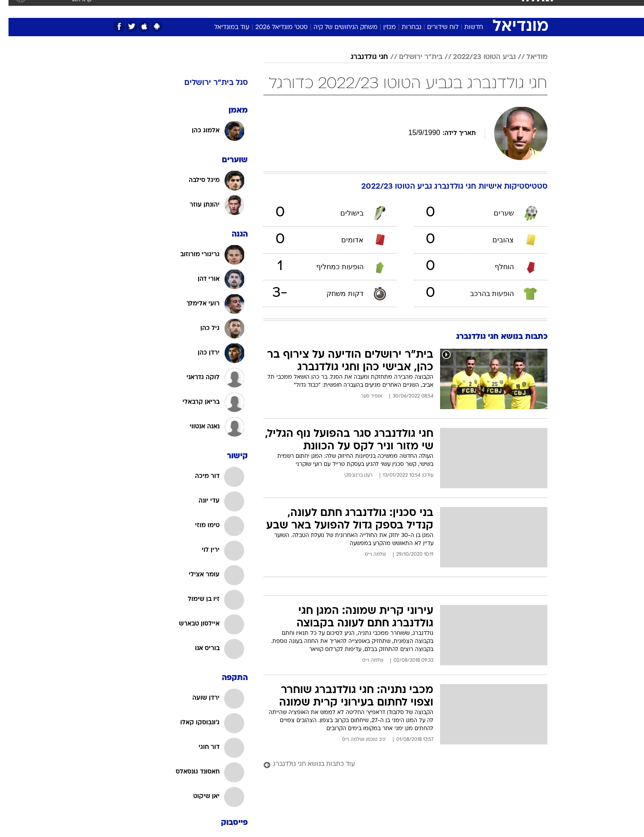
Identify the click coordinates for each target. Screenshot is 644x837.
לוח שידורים (434, 27)
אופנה (203, 9)
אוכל (327, 9)
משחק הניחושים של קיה (337, 27)
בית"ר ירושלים (412, 57)
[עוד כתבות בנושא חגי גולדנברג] (397, 765)
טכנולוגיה (236, 9)
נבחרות (403, 27)
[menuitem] (492, 9)
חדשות (497, 9)
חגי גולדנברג (361, 57)
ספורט (467, 9)
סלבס (376, 9)
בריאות (300, 9)
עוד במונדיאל (223, 27)
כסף (351, 9)
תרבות (404, 9)
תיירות (269, 9)
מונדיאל (436, 9)
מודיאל (528, 57)
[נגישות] (12, 9)
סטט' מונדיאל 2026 (273, 27)
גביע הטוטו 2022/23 (476, 57)
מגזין (381, 27)
